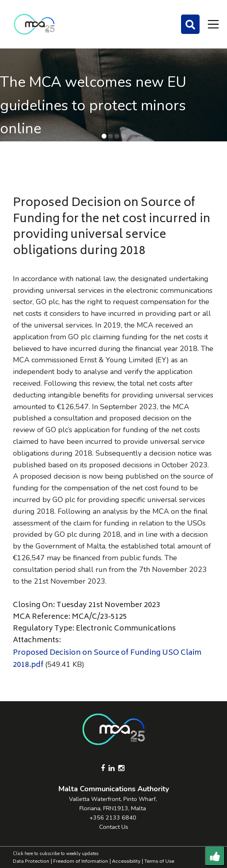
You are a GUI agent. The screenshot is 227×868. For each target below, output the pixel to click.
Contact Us (114, 827)
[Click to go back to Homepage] (34, 24)
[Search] (190, 24)
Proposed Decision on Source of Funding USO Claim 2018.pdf (107, 659)
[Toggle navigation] (213, 24)
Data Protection (31, 861)
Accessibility (126, 861)
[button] (104, 136)
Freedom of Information (81, 861)
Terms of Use (159, 861)
